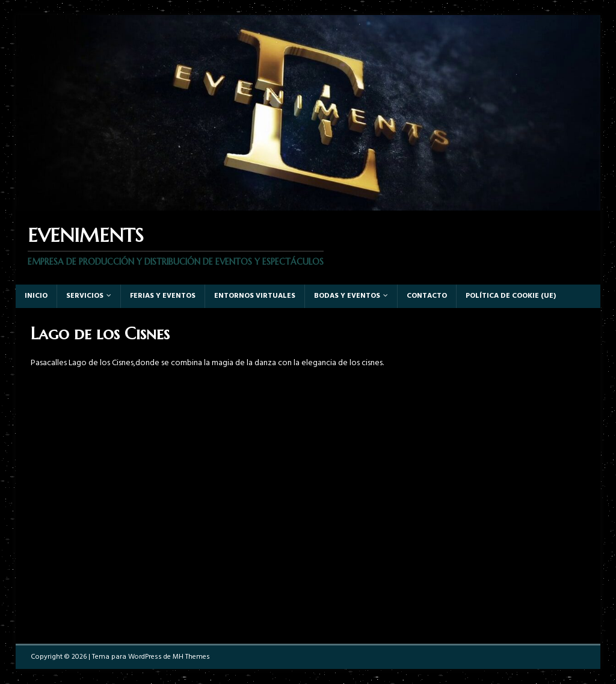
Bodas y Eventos (347, 296)
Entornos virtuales (255, 296)
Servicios (85, 296)
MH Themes (191, 657)
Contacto (427, 296)
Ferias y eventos (163, 296)
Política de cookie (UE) (511, 296)
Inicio (36, 296)
